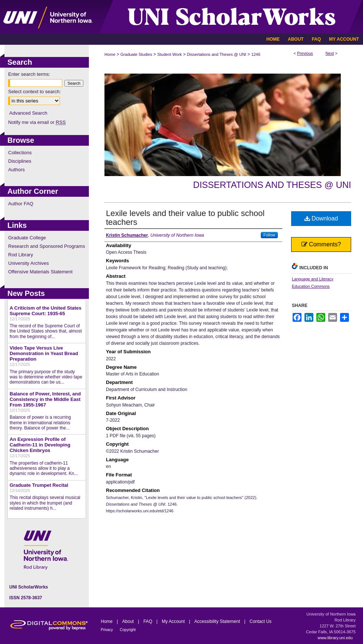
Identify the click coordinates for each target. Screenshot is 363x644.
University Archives (29, 263)
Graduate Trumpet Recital (39, 485)
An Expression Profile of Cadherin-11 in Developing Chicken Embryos (40, 445)
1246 (256, 54)
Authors (16, 170)
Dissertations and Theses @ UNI (217, 54)
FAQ (148, 621)
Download (321, 218)
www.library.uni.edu (335, 638)
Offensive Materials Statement (40, 272)
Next (330, 53)
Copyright (128, 630)
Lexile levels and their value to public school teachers (185, 218)
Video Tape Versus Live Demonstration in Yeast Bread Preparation (44, 353)
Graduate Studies (136, 54)
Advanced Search (28, 113)
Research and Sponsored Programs (46, 246)
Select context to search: (34, 92)
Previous (305, 53)
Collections (20, 153)
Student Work (169, 54)
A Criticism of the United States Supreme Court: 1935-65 (46, 311)
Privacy (107, 630)
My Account (174, 621)
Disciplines (20, 161)
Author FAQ (21, 204)
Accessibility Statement (218, 621)
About (129, 621)
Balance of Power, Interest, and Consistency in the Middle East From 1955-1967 (45, 399)
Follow (269, 235)
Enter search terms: (29, 74)
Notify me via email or (37, 122)
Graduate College (27, 238)
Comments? (321, 244)
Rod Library (21, 255)
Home (110, 54)
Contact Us (261, 621)
